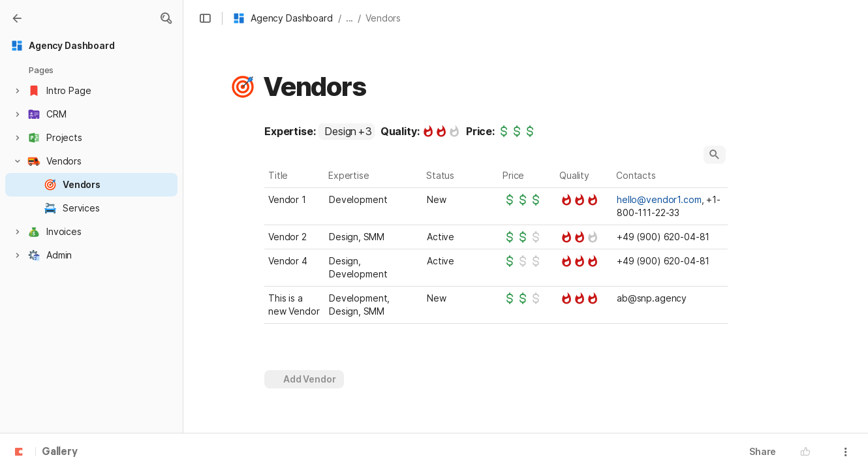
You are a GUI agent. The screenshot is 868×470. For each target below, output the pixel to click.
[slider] (441, 131)
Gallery (60, 452)
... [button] (350, 18)
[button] (166, 18)
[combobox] (347, 131)
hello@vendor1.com (659, 199)
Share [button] (763, 451)
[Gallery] (17, 18)
